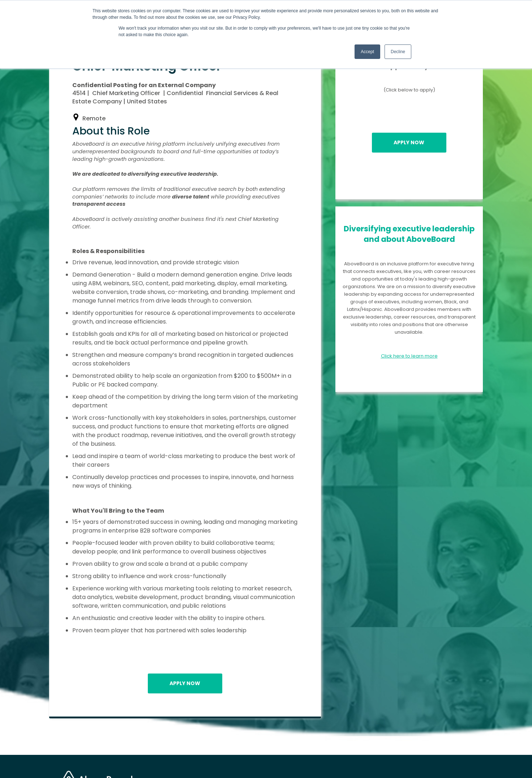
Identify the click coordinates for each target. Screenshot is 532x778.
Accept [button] (367, 52)
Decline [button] (398, 52)
